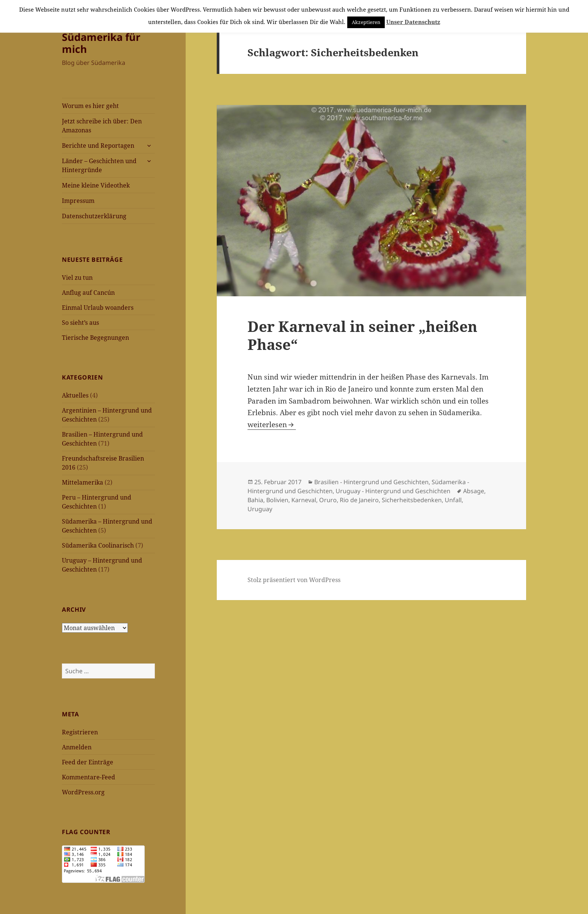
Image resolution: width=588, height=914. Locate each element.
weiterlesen (272, 425)
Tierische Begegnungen (95, 338)
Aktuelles (75, 395)
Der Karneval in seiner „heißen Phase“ (362, 335)
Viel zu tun (77, 278)
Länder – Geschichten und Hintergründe (99, 165)
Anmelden (77, 747)
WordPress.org (83, 792)
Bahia (255, 500)
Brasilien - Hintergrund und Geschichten (371, 482)
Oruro (328, 500)
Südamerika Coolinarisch (98, 545)
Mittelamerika (82, 482)
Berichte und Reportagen (98, 146)
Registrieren (80, 732)
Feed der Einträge (88, 762)
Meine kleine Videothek (96, 185)
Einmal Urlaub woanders (98, 308)
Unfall (453, 500)
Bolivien (277, 500)
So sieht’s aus (80, 323)
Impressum (78, 201)
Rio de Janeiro (359, 500)
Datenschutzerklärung (94, 216)
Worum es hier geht (90, 106)
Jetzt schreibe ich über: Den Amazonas (102, 126)
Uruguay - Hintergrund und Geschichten (393, 491)
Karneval (304, 500)
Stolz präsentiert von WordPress (294, 580)
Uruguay (260, 509)
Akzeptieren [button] (366, 22)
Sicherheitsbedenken (412, 500)
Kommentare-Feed (88, 777)
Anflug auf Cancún (88, 293)
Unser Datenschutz (413, 22)
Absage (474, 491)
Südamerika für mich (101, 43)
